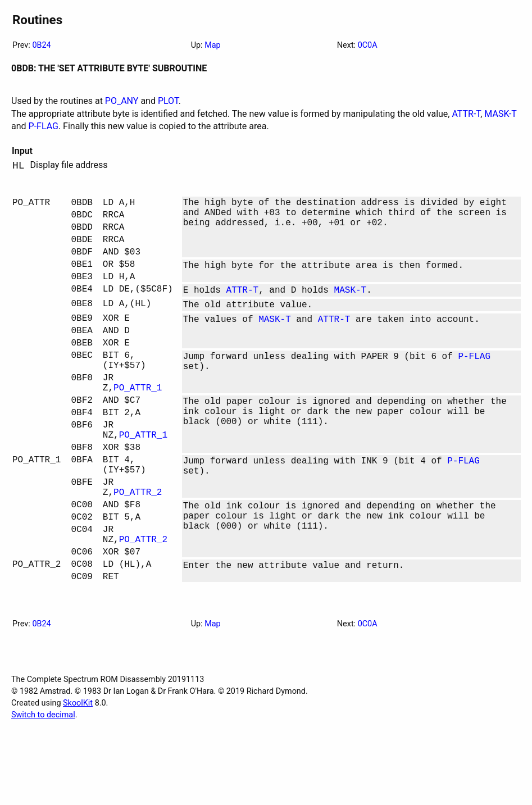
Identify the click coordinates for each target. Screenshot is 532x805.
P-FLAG (44, 126)
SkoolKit (78, 775)
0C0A (368, 45)
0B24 (41, 45)
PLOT (168, 101)
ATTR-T (466, 114)
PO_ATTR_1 (138, 423)
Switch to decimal (43, 787)
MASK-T (500, 114)
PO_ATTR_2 (138, 548)
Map (212, 45)
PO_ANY (122, 101)
